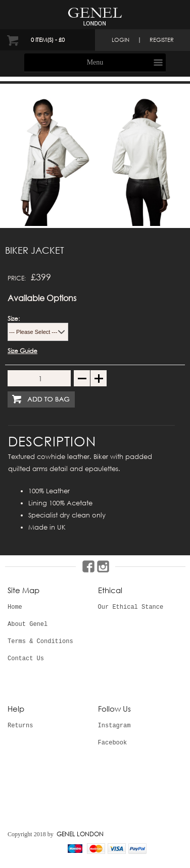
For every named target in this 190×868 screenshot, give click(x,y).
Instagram (114, 726)
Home (15, 607)
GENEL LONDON (80, 834)
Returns (20, 726)
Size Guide (22, 351)
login (121, 40)
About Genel (28, 624)
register (162, 40)
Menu (95, 62)
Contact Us (26, 659)
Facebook (113, 743)
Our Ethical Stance (131, 607)
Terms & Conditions (40, 642)
